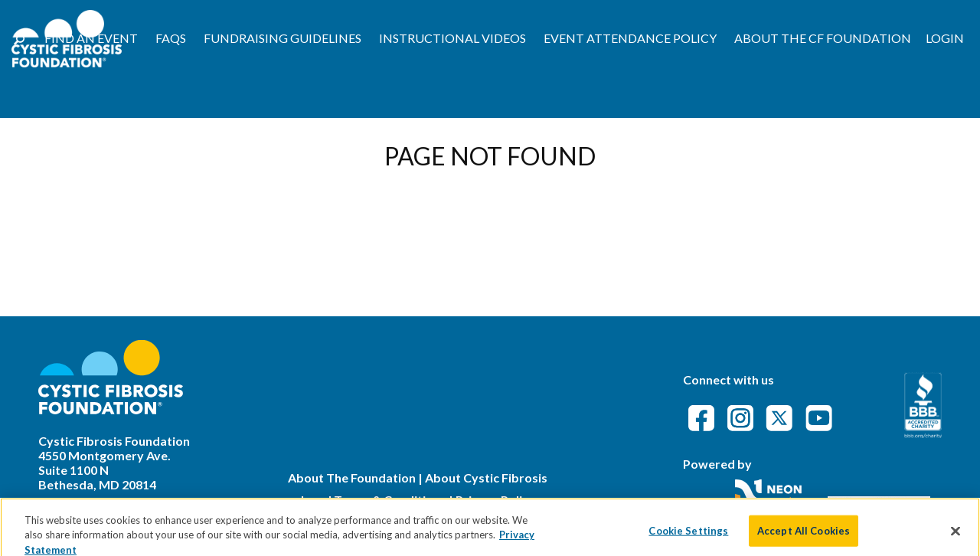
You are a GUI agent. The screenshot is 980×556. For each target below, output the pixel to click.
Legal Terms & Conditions (374, 500)
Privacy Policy (495, 500)
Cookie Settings (688, 537)
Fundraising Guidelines (283, 38)
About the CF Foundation (823, 38)
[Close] (955, 537)
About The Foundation (352, 478)
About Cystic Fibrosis (486, 478)
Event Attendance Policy (630, 38)
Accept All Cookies (804, 537)
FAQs (171, 38)
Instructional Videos (452, 38)
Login (945, 38)
